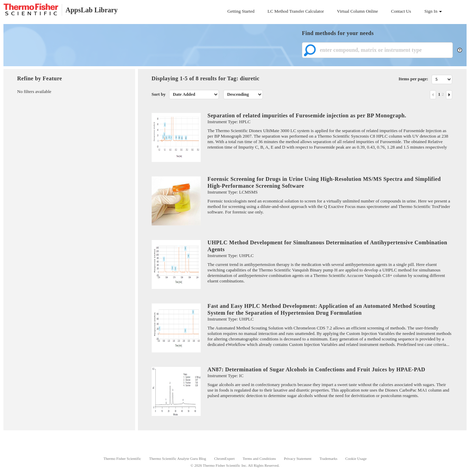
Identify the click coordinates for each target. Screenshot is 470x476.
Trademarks (328, 458)
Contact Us (401, 11)
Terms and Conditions (259, 458)
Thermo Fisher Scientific (122, 458)
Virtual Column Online (357, 11)
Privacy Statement (298, 458)
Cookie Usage (356, 458)
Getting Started (241, 11)
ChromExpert (224, 458)
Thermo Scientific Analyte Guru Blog (178, 458)
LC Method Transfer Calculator (296, 11)
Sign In (433, 11)
